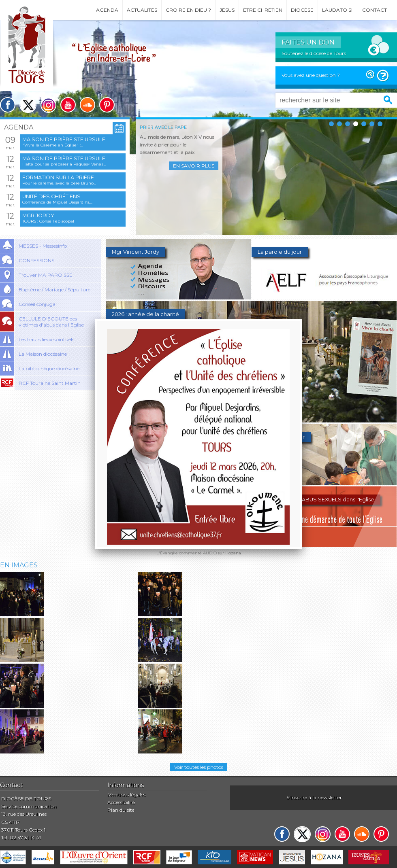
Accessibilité (121, 802)
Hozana (233, 553)
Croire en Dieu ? (188, 10)
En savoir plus (194, 166)
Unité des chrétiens (51, 196)
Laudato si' (338, 10)
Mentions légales (126, 795)
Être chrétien (263, 10)
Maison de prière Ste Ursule (64, 139)
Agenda (107, 10)
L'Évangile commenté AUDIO (187, 553)
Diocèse (302, 10)
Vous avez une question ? (311, 75)
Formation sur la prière (58, 177)
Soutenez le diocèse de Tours (314, 53)
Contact (375, 10)
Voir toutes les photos (199, 767)
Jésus (227, 10)
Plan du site (121, 810)
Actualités (142, 10)
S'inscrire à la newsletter (314, 797)
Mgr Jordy (38, 215)
